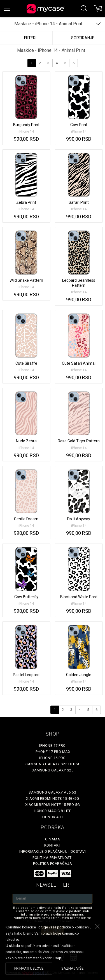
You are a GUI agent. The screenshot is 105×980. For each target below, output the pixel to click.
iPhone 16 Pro (53, 758)
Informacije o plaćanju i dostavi (53, 851)
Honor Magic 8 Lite (53, 811)
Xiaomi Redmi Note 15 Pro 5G (53, 805)
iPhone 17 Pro (53, 746)
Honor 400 (53, 817)
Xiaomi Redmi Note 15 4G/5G (53, 798)
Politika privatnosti (53, 858)
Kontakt (53, 845)
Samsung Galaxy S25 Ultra (53, 764)
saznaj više (72, 968)
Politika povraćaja (53, 864)
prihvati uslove (29, 968)
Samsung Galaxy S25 (53, 770)
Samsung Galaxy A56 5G (53, 792)
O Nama (53, 839)
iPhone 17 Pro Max (53, 752)
